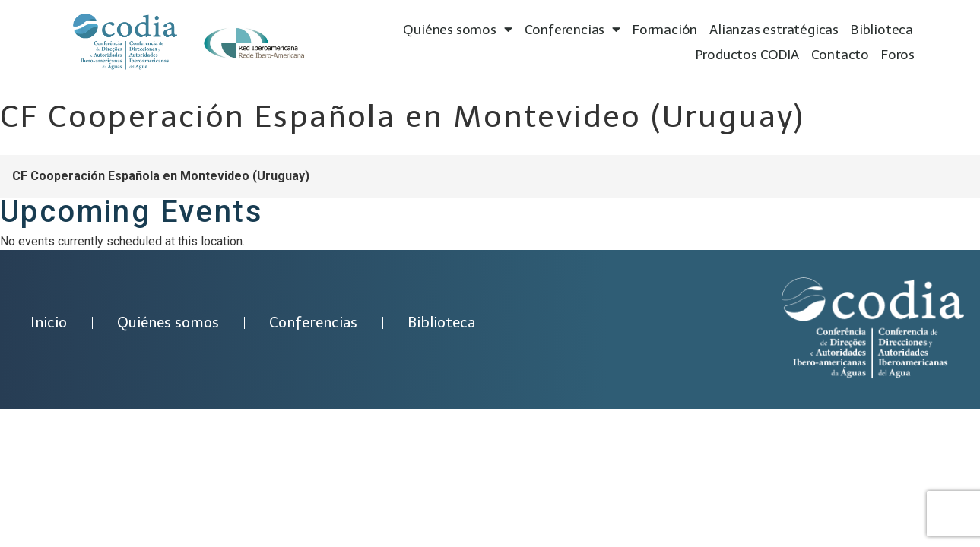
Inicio (49, 323)
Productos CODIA (747, 55)
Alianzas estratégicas (774, 30)
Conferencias (572, 30)
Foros (898, 55)
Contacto (840, 55)
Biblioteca (882, 30)
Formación (665, 30)
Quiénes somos (457, 30)
